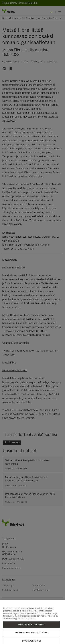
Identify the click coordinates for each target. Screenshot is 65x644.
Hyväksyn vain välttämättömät (32, 635)
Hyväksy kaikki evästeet (32, 627)
